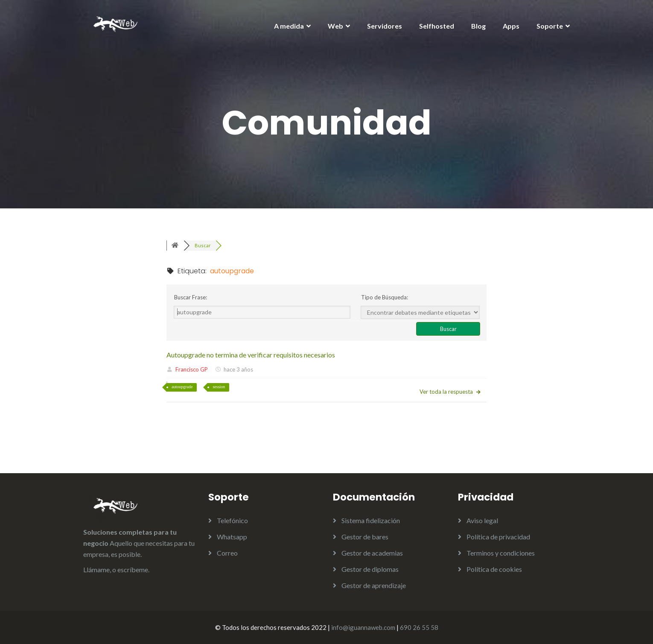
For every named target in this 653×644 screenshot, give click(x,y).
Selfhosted (437, 26)
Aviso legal (482, 520)
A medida (289, 26)
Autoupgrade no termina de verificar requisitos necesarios (251, 355)
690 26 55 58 (419, 627)
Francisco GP (192, 369)
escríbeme (133, 569)
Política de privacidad (498, 537)
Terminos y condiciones (501, 553)
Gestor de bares (365, 537)
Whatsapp (232, 537)
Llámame (96, 569)
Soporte (550, 26)
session (219, 387)
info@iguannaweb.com (363, 627)
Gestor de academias (372, 553)
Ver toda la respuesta (450, 392)
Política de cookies (494, 569)
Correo (227, 553)
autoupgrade (182, 387)
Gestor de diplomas (370, 569)
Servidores (385, 26)
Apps (511, 26)
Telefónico (232, 520)
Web (335, 26)
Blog (478, 26)
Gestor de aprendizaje (374, 585)
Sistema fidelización (371, 520)
